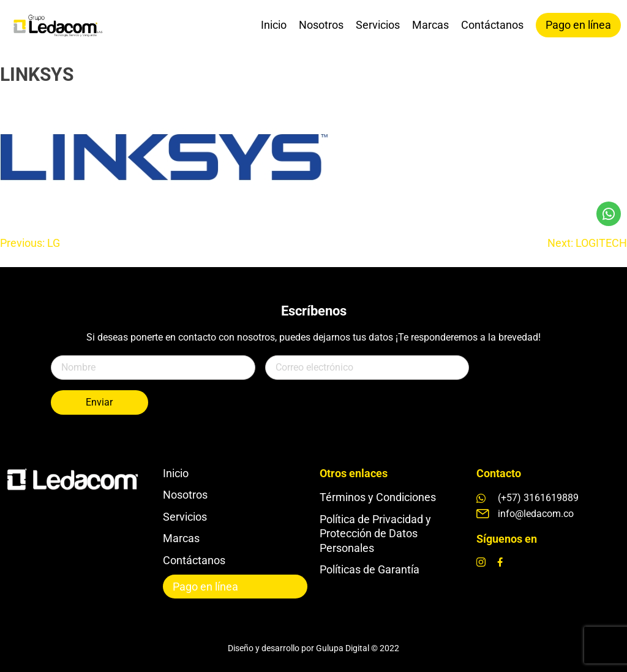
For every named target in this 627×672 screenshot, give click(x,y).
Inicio (274, 25)
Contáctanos (492, 25)
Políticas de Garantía (370, 569)
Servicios (378, 25)
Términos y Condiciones (378, 497)
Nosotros (321, 25)
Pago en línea (578, 25)
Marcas (430, 25)
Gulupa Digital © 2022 (358, 648)
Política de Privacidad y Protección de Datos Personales (375, 534)
